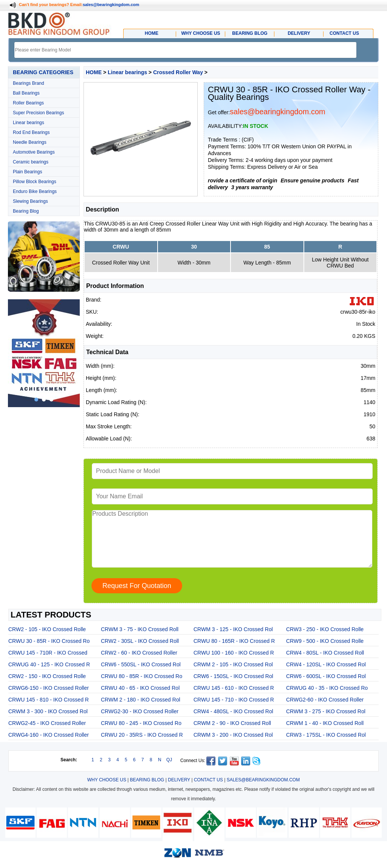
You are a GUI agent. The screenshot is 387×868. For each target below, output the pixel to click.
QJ (169, 760)
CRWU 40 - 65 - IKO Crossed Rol (140, 688)
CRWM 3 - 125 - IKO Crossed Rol (233, 629)
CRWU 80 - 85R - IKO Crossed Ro (142, 676)
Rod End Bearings (31, 132)
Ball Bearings (26, 93)
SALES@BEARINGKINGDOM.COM (263, 780)
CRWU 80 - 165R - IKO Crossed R (234, 641)
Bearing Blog (26, 211)
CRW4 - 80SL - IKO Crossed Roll (325, 653)
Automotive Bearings (34, 152)
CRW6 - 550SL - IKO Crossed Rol (141, 664)
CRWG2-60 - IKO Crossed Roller (325, 700)
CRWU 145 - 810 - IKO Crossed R (49, 700)
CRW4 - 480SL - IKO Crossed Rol (233, 711)
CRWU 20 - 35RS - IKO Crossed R (142, 735)
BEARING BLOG (147, 780)
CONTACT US (208, 780)
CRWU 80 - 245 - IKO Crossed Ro (141, 723)
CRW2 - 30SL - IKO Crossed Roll (140, 641)
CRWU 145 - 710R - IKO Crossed (48, 653)
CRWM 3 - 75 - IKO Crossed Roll (140, 629)
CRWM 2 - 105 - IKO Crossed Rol (233, 664)
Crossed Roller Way (178, 72)
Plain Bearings (27, 172)
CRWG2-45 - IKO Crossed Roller (47, 723)
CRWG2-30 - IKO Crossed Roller (140, 711)
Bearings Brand (29, 83)
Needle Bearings (30, 142)
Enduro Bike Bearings (35, 191)
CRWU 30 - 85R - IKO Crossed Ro (49, 641)
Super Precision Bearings (38, 113)
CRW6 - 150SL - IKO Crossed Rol (233, 676)
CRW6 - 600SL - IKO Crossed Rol (326, 676)
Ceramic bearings (31, 162)
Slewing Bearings (30, 201)
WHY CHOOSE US (107, 780)
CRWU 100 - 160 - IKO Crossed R (234, 653)
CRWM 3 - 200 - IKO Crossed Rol (233, 735)
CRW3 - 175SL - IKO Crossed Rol (326, 735)
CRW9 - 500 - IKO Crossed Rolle (325, 641)
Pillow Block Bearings (35, 182)
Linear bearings (29, 123)
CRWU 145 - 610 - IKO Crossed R (234, 688)
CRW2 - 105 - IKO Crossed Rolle (47, 629)
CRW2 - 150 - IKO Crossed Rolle (47, 676)
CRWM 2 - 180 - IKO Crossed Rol (141, 700)
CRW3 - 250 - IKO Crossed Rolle (325, 629)
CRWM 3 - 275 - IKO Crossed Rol (326, 711)
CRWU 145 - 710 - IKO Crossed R (234, 700)
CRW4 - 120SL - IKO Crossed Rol (326, 664)
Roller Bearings (28, 103)
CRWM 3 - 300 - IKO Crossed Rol (48, 711)
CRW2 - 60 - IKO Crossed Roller (139, 653)
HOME (94, 72)
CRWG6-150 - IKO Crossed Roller (49, 688)
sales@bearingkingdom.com (111, 5)
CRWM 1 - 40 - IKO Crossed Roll (325, 723)
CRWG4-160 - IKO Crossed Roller (49, 735)
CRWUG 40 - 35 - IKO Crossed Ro (327, 688)
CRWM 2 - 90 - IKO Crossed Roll (232, 723)
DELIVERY (179, 780)
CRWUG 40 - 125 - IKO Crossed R (49, 664)
